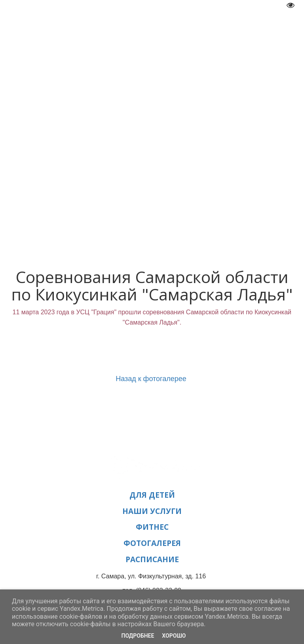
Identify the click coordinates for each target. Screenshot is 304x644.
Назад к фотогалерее (152, 379)
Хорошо (174, 636)
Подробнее (138, 636)
